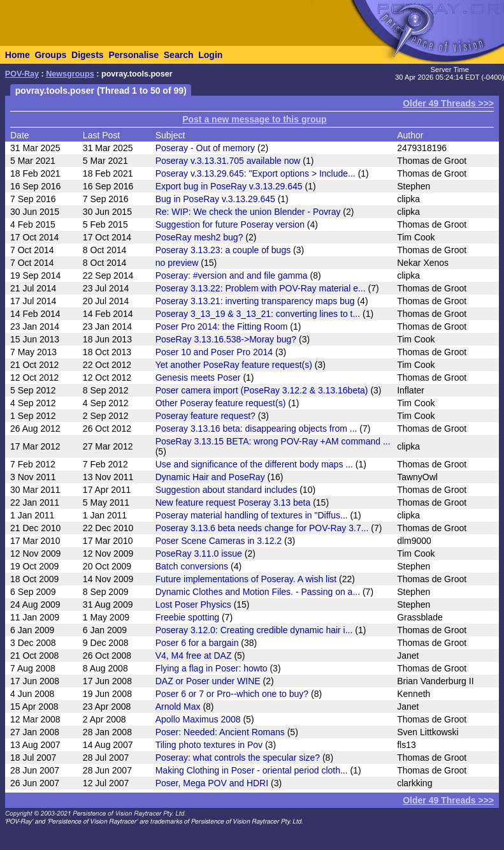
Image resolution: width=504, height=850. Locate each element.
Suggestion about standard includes (227, 490)
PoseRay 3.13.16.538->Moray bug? (226, 339)
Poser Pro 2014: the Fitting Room (222, 326)
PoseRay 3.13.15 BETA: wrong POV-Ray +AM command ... (273, 441)
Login (210, 55)
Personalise (133, 55)
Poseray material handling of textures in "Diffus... (252, 515)
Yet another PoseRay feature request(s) (234, 365)
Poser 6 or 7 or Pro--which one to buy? (232, 694)
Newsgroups (70, 74)
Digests (88, 55)
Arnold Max (178, 707)
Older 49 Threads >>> (448, 103)
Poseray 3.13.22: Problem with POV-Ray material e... (261, 288)
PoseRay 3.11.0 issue (199, 553)
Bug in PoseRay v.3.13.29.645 (215, 199)
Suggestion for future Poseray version (230, 224)
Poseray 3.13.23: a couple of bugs (223, 250)
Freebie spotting (187, 617)
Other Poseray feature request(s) (221, 403)
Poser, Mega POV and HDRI (212, 783)
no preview (177, 263)
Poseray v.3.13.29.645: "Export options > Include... (256, 173)
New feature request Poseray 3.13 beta (233, 502)
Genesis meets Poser (198, 377)
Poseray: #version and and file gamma (232, 275)
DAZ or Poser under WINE (208, 681)
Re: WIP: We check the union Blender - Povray (248, 212)
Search (179, 55)
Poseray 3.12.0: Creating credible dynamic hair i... (254, 630)
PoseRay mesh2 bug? (199, 237)
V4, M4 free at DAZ (194, 656)
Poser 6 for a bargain (197, 643)
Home (18, 55)
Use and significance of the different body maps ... (254, 464)
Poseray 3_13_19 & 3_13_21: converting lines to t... (258, 314)
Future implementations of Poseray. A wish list (246, 579)
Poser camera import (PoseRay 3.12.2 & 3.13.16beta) (262, 390)
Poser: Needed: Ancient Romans (220, 732)
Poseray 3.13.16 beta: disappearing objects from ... (256, 429)
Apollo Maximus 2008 (198, 719)
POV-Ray (22, 74)
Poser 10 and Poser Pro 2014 (214, 352)
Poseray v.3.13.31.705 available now (228, 161)
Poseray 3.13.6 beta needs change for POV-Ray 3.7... (262, 528)
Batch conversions (192, 566)
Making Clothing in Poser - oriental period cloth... (252, 770)
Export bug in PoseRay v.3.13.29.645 (229, 186)
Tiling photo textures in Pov (209, 745)
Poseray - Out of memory (205, 148)
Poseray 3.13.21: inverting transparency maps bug (255, 301)
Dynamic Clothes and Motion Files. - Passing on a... (258, 592)
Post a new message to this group (254, 119)
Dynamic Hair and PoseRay (210, 477)
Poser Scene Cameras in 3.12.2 (219, 541)
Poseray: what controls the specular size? (238, 758)
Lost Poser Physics (193, 605)
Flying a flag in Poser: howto (212, 668)
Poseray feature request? (205, 416)
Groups (50, 55)
